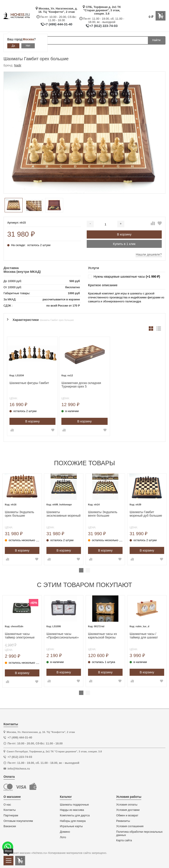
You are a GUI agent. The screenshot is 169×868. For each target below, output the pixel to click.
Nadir (18, 65)
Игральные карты (71, 826)
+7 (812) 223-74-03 (103, 26)
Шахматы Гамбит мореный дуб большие (146, 514)
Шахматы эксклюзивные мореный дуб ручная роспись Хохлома (63, 514)
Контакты (10, 810)
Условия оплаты (127, 805)
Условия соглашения (130, 826)
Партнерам (11, 815)
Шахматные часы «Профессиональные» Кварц (63, 636)
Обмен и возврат (127, 815)
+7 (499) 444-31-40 (58, 24)
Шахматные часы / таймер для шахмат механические (144, 636)
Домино (65, 832)
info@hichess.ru (19, 769)
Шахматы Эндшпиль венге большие (103, 514)
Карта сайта (124, 840)
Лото (63, 837)
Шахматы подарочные (74, 805)
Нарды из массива (72, 810)
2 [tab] (88, 570)
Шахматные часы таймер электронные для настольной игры (20, 636)
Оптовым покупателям (18, 821)
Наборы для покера (73, 821)
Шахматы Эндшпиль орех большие (19, 514)
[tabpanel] (22, 519)
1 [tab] (81, 570)
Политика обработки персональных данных (139, 833)
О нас (7, 805)
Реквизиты (123, 821)
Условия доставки (128, 810)
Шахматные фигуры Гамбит (29, 383)
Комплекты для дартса (75, 815)
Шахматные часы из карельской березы (102, 636)
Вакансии (10, 826)
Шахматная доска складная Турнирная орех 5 (81, 385)
